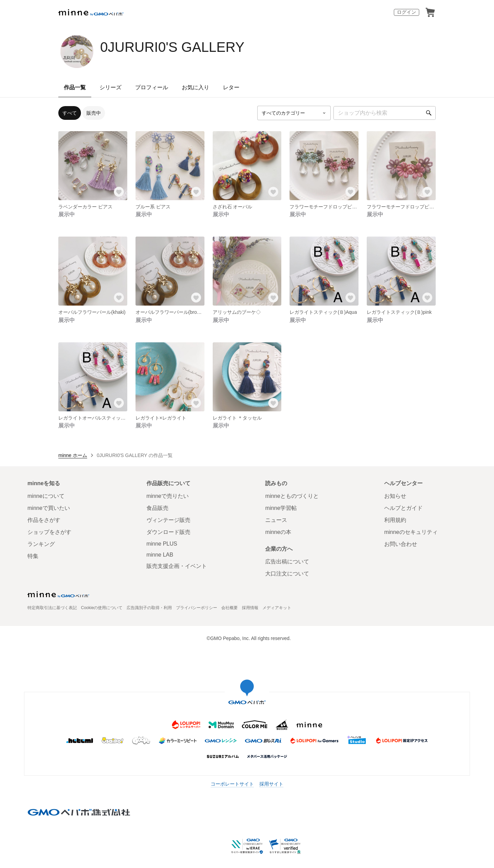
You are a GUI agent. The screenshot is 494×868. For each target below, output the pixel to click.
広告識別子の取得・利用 (149, 608)
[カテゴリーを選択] (294, 113)
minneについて (46, 496)
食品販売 (157, 508)
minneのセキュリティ (411, 532)
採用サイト (271, 784)
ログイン (407, 12)
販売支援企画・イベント (177, 566)
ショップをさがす (49, 532)
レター (231, 87)
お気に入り (196, 87)
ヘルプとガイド (403, 508)
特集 (33, 556)
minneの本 (278, 532)
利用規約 (395, 520)
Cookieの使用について (102, 608)
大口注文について (287, 574)
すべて (70, 113)
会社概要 (230, 608)
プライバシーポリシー (197, 608)
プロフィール (152, 87)
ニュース (276, 520)
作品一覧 (75, 87)
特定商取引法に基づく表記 (52, 608)
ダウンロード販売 (168, 532)
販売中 (94, 113)
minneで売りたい (168, 496)
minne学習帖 (281, 508)
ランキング (41, 544)
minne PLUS (162, 544)
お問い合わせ (401, 544)
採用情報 (250, 608)
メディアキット (277, 608)
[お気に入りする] (119, 192)
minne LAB (160, 555)
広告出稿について (287, 562)
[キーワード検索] (385, 113)
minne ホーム (73, 455)
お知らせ (395, 496)
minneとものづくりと (292, 496)
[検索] (429, 113)
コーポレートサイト (232, 784)
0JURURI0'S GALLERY (172, 47)
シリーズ (110, 87)
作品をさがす (44, 520)
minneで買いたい (49, 508)
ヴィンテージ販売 (168, 520)
